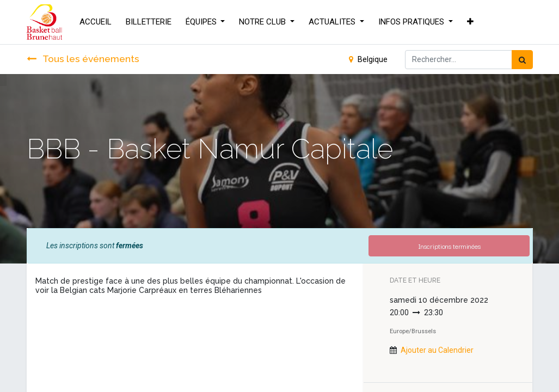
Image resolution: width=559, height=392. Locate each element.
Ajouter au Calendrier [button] (437, 350)
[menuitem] (96, 22)
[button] (470, 22)
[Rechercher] (522, 60)
